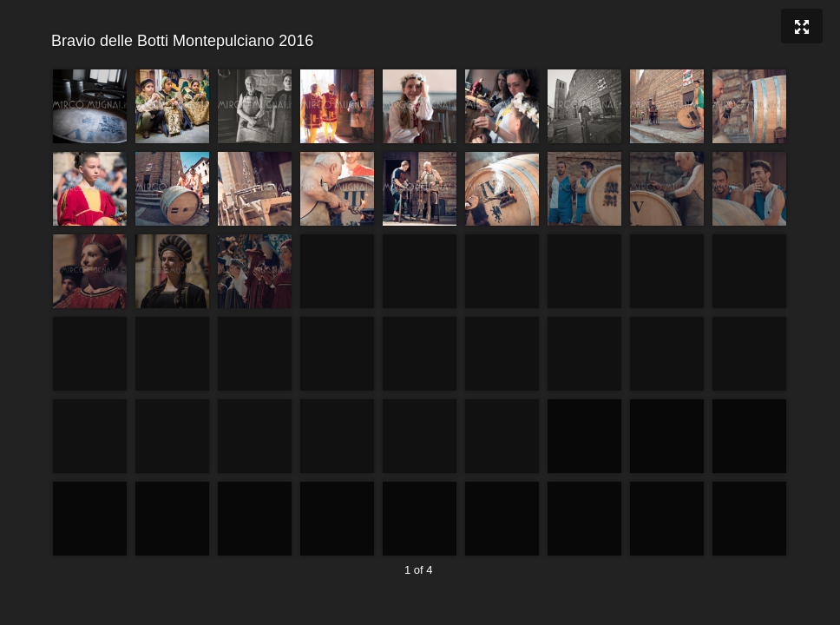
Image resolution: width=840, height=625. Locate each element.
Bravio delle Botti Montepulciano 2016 (418, 41)
